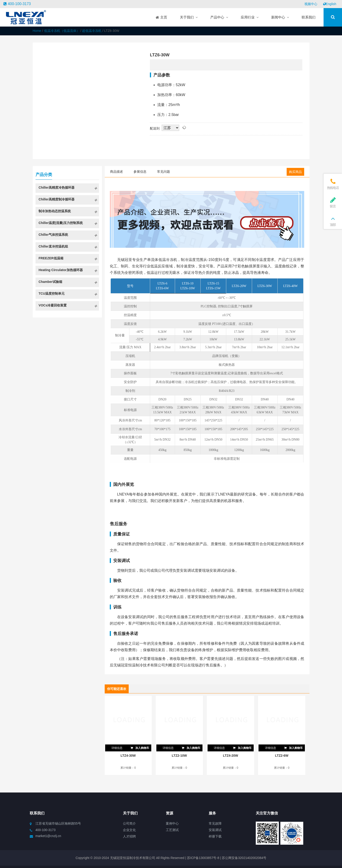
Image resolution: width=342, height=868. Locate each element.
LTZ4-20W (231, 756)
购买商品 (295, 172)
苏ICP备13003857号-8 (203, 858)
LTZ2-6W (282, 756)
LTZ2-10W (179, 756)
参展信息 (140, 172)
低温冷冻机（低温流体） (62, 31)
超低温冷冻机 (92, 31)
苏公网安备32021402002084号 (244, 858)
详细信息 (117, 748)
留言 (333, 202)
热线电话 (333, 184)
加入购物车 (140, 747)
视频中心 (311, 4)
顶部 (333, 221)
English (330, 4)
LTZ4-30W (128, 756)
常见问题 (164, 172)
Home (37, 31)
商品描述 (116, 172)
